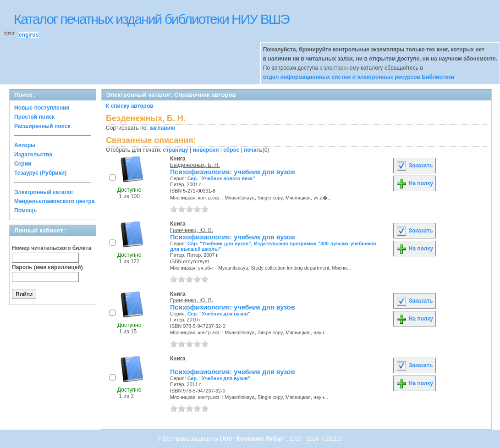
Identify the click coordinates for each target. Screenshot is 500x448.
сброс (231, 150)
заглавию (162, 128)
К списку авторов (130, 106)
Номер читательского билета (52, 248)
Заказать (414, 166)
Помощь (25, 210)
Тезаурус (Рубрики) (40, 173)
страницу (176, 150)
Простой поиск (34, 117)
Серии (23, 164)
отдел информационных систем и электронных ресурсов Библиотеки (359, 77)
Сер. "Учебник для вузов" (219, 243)
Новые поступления (42, 108)
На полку (415, 183)
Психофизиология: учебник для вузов (232, 172)
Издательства (33, 155)
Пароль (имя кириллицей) (47, 267)
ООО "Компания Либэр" (253, 439)
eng (24, 35)
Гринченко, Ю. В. (192, 230)
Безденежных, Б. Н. (195, 165)
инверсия (206, 150)
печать (253, 150)
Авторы (25, 145)
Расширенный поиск (42, 126)
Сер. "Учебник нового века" (221, 178)
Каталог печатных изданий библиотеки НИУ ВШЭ (151, 19)
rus (34, 35)
